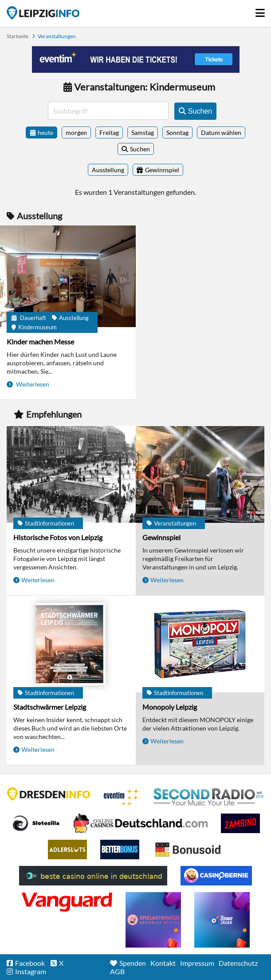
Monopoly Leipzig (170, 707)
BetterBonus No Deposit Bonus (120, 850)
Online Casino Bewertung (188, 850)
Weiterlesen (32, 384)
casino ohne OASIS (67, 902)
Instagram (31, 971)
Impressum (197, 963)
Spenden (133, 963)
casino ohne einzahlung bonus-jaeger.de (222, 920)
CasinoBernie (216, 876)
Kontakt (163, 963)
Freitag (109, 132)
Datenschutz (238, 963)
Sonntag (177, 132)
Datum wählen (221, 132)
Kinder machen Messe (40, 342)
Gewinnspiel (161, 537)
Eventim (122, 797)
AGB (117, 971)
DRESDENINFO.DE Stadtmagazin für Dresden (49, 794)
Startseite (43, 13)
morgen (76, 132)
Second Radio (209, 797)
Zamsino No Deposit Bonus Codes (240, 823)
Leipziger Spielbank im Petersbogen (141, 823)
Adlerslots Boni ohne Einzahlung (67, 850)
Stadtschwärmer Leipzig (50, 707)
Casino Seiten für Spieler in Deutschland (36, 823)
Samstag (143, 132)
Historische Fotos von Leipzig (58, 537)
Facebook (30, 963)
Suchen (140, 149)
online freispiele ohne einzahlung (153, 920)
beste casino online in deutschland (93, 876)
